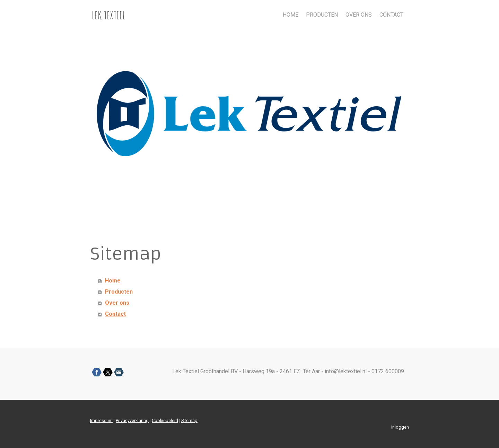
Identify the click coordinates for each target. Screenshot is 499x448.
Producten (322, 15)
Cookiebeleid (165, 420)
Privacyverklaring (132, 420)
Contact (391, 15)
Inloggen (400, 427)
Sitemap (189, 420)
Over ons (359, 15)
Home (291, 15)
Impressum (101, 420)
